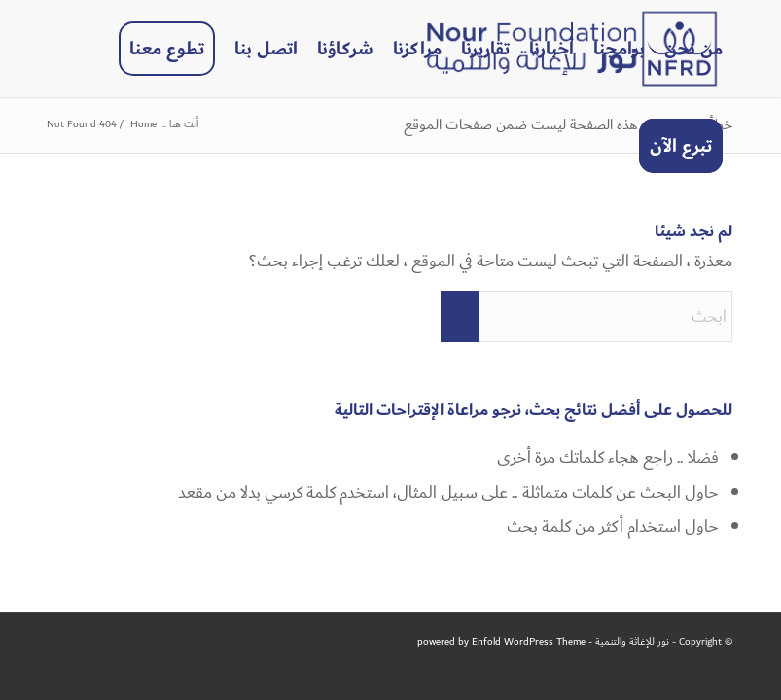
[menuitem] (693, 49)
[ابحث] (586, 316)
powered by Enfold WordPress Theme (501, 642)
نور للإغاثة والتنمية (632, 642)
